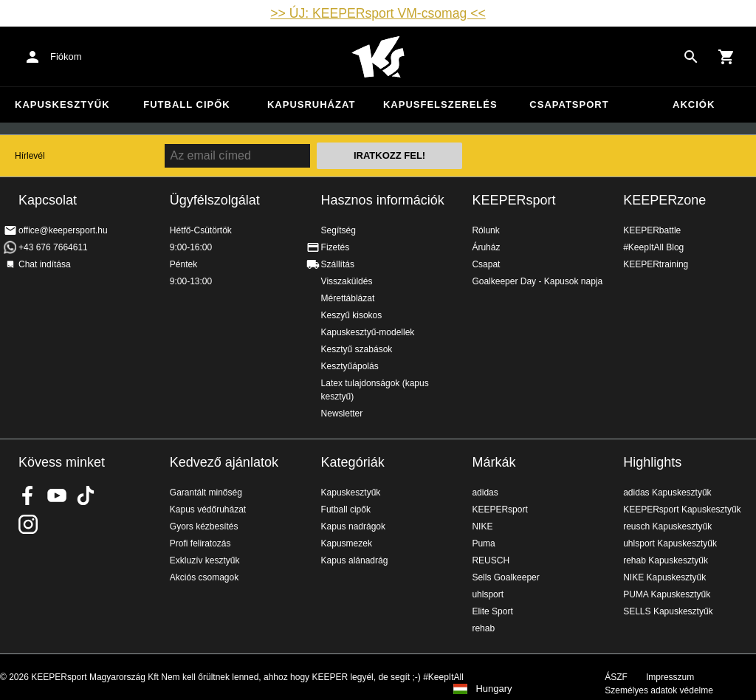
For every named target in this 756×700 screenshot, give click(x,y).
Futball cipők (186, 104)
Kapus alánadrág (355, 560)
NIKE (482, 526)
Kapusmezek (347, 543)
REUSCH (491, 560)
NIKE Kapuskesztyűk (664, 577)
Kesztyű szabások (357, 349)
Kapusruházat (311, 104)
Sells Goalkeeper (505, 577)
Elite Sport (492, 611)
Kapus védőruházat (208, 509)
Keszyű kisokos (352, 315)
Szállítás (338, 264)
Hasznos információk (383, 200)
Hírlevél (30, 156)
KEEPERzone (664, 200)
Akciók (694, 104)
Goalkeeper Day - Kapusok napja (537, 281)
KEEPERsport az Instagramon (28, 524)
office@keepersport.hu (63, 230)
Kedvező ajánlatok (224, 462)
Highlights (652, 462)
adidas (485, 493)
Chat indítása (45, 264)
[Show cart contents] (726, 57)
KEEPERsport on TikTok (86, 495)
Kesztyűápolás (350, 366)
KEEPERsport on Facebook (28, 495)
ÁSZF (616, 677)
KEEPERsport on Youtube (57, 495)
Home (378, 57)
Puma (483, 543)
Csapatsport (569, 104)
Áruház (486, 247)
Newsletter (342, 414)
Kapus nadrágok (353, 526)
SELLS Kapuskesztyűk (668, 611)
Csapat (486, 264)
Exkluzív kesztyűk (205, 560)
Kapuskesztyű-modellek (368, 332)
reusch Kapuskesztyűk (667, 526)
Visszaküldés (347, 281)
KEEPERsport (513, 200)
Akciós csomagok (204, 577)
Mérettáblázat (348, 298)
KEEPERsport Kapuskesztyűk (682, 509)
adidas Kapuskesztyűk (667, 493)
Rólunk (485, 230)
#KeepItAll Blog (653, 247)
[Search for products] (691, 57)
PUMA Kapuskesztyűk (667, 594)
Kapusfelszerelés (440, 104)
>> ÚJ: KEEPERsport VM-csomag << (378, 13)
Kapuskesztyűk (62, 104)
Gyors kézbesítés (204, 526)
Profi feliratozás (200, 543)
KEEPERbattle (652, 230)
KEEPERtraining (656, 264)
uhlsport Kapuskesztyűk (670, 543)
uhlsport (488, 594)
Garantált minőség (206, 493)
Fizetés (336, 247)
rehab (483, 628)
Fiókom (66, 56)
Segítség (339, 230)
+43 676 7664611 (53, 247)
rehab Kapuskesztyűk (666, 560)
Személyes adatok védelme (659, 690)
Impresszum (670, 677)
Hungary (494, 689)
